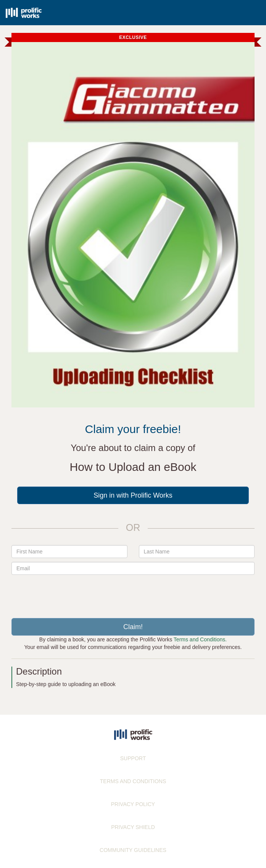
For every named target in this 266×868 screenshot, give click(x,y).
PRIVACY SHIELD (133, 827)
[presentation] (133, 594)
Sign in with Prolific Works (133, 495)
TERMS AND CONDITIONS (133, 781)
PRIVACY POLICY (133, 804)
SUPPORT (133, 758)
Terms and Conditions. (200, 639)
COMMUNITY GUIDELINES (133, 850)
